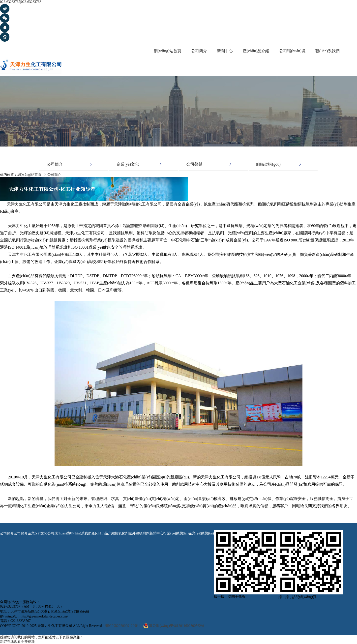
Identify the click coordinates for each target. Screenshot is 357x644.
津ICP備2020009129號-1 (123, 626)
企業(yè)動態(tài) (201, 533)
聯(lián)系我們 (328, 51)
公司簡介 (199, 51)
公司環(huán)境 (292, 51)
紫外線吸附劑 (139, 533)
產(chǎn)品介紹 (256, 51)
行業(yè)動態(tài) (176, 533)
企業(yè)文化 (128, 164)
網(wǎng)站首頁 (167, 51)
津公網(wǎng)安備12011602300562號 (177, 626)
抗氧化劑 (122, 533)
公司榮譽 (194, 164)
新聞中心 (225, 51)
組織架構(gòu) (268, 164)
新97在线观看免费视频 (17, 642)
